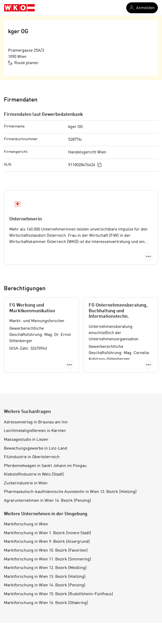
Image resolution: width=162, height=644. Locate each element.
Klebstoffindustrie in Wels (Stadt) (34, 474)
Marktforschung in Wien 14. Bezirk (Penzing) (45, 585)
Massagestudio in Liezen (26, 440)
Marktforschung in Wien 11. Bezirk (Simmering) (47, 559)
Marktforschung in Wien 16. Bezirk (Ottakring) (46, 603)
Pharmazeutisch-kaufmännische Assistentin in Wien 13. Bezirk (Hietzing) (70, 492)
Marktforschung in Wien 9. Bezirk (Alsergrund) (47, 542)
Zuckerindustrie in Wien (26, 483)
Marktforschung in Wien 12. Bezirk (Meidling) (45, 568)
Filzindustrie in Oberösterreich (32, 457)
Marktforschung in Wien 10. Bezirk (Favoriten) (46, 551)
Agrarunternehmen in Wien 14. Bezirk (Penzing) (47, 501)
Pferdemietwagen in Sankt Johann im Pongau (45, 466)
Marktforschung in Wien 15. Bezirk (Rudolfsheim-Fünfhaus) (58, 594)
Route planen (23, 63)
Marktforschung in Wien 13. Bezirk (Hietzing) (45, 577)
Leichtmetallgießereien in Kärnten (35, 431)
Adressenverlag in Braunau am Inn (36, 422)
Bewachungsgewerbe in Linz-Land (36, 449)
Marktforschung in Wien (26, 524)
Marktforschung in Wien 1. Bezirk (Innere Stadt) (47, 533)
